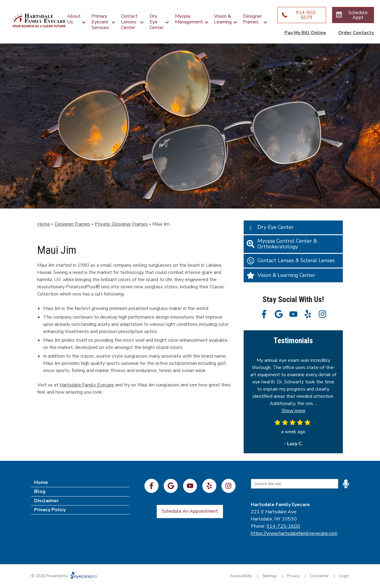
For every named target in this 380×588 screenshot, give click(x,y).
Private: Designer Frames (121, 224)
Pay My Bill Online (305, 33)
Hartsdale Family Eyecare (87, 385)
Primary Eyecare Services (100, 22)
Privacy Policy (50, 510)
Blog (40, 491)
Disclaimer (46, 501)
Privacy (293, 576)
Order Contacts (356, 33)
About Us (74, 19)
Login (344, 576)
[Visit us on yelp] (308, 314)
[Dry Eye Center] (293, 227)
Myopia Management (189, 19)
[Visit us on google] (279, 314)
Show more (293, 411)
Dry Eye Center (157, 22)
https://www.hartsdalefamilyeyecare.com (294, 533)
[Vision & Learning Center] (293, 275)
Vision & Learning (223, 19)
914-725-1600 (283, 526)
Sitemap (269, 576)
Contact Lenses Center (129, 22)
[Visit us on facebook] (264, 314)
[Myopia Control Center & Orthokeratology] (293, 244)
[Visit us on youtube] (293, 314)
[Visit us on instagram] (322, 314)
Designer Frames (252, 19)
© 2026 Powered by (64, 576)
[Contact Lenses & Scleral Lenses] (293, 261)
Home (44, 224)
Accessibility (241, 576)
